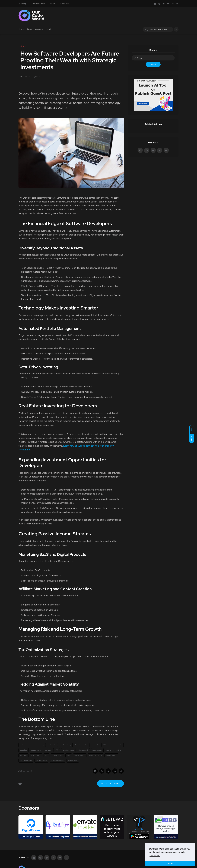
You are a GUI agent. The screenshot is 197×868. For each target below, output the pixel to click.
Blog (29, 29)
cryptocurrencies (116, 745)
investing (41, 745)
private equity (36, 750)
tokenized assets (68, 750)
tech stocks (95, 745)
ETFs (105, 745)
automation (52, 745)
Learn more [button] (155, 856)
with (22, 4)
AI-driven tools (83, 750)
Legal (48, 29)
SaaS (69, 755)
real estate (23, 755)
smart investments (57, 760)
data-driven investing (114, 750)
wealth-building (66, 745)
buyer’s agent (36, 755)
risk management (26, 760)
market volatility (41, 760)
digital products (80, 755)
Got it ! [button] (170, 863)
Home (21, 29)
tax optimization (111, 755)
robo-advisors (97, 750)
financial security (81, 745)
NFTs (57, 750)
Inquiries (39, 29)
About (53, 4)
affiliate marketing (96, 755)
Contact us (65, 4)
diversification (73, 760)
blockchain (24, 750)
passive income (57, 755)
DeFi (46, 755)
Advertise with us (38, 4)
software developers (27, 745)
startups (48, 750)
